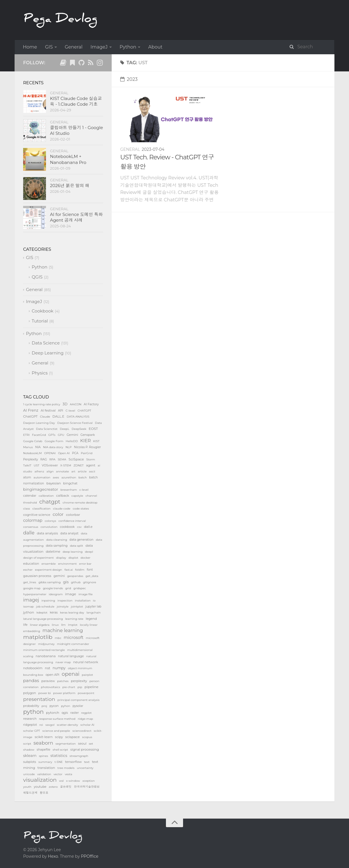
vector (58, 774)
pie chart (69, 687)
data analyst (69, 533)
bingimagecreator (41, 489)
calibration (46, 496)
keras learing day (72, 613)
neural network (86, 662)
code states (81, 509)
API (61, 411)
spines (43, 756)
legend (91, 619)
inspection (65, 601)
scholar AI (88, 725)
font (90, 570)
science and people (56, 731)
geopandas (75, 576)
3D (65, 404)
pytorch (53, 712)
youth (27, 787)
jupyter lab (93, 607)
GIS (49, 47)
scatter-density (67, 725)
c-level (84, 490)
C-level (71, 411)
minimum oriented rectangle (44, 650)
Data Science (46, 343)
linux (55, 625)
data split (77, 546)
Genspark (88, 435)
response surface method (57, 719)
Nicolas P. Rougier (88, 447)
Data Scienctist (47, 429)
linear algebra (40, 625)
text (87, 762)
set (91, 744)
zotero (53, 787)
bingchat (70, 483)
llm (63, 625)
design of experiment (38, 558)
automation (42, 477)
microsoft (74, 638)
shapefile (44, 750)
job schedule (45, 607)
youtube (40, 787)
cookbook (67, 527)
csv (79, 527)
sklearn (30, 755)
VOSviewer (50, 465)
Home (30, 47)
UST (37, 465)
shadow (29, 750)
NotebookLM (32, 453)
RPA (52, 459)
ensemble (49, 564)
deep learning (73, 552)
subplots (30, 762)
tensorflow (73, 762)
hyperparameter (35, 594)
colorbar (73, 515)
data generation (81, 540)
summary (45, 762)
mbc (58, 638)
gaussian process (37, 576)
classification (41, 509)
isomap (28, 607)
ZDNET (78, 465)
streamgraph (79, 756)
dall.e (88, 527)
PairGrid (87, 453)
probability (31, 706)
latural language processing (43, 619)
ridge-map (85, 719)
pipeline (92, 687)
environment (67, 564)
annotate (62, 471)
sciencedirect (82, 731)
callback (63, 496)
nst (48, 668)
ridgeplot (30, 725)
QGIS (37, 277)
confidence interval (72, 521)
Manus (28, 447)
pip (80, 687)
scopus (87, 737)
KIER (86, 441)
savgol (50, 725)
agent (91, 465)
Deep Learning (48, 353)
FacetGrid (39, 435)
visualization (40, 780)
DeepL (65, 429)
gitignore (90, 582)
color (58, 514)
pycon (54, 706)
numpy (59, 668)
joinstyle (63, 607)
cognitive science (37, 515)
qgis (65, 713)
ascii (92, 471)
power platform (64, 693)
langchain (94, 613)
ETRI (26, 435)
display (61, 558)
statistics (59, 755)
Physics (40, 373)
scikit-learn (44, 737)
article (82, 471)
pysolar (78, 706)
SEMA (62, 459)
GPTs (52, 435)
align (50, 471)
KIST (96, 441)
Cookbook (43, 311)
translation (46, 768)
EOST (93, 429)
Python (128, 47)
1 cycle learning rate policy (42, 404)
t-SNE (59, 762)
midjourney (46, 644)
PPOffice (90, 856)
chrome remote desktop (80, 503)
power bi (45, 693)
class (27, 509)
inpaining (48, 601)
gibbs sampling (50, 582)
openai (71, 674)
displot (73, 558)
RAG (44, 459)
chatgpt (50, 502)
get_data (92, 576)
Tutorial (40, 321)
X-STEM (66, 465)
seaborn (43, 743)
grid (68, 588)
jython (29, 612)
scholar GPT (32, 731)
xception (88, 781)
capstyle (77, 496)
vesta (69, 774)
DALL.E (59, 416)
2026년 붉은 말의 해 (70, 186)
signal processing (85, 749)
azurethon (69, 477)
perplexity (79, 681)
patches (63, 681)
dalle (29, 533)
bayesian (54, 483)
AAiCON (76, 404)
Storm (91, 459)
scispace (73, 737)
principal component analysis (78, 700)
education (31, 564)
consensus (31, 527)
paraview (48, 681)
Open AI (64, 453)
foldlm (80, 570)
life (25, 625)
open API (53, 675)
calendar (30, 496)
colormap (33, 520)
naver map (63, 662)
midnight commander (73, 644)
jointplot (77, 607)
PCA (75, 453)
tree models (66, 768)
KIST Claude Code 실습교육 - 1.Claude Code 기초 (76, 101)
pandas (31, 680)
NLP (68, 447)
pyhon (66, 706)
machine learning (63, 631)
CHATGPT (84, 411)
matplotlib (38, 637)
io (94, 601)
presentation (39, 699)
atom (27, 477)
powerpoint (86, 693)
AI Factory (91, 404)
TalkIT (27, 465)
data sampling (57, 546)
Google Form (54, 441)
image (71, 594)
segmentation (66, 744)
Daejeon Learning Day (39, 423)
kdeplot (42, 613)
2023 (129, 79)
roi (41, 725)
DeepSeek (79, 429)
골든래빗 (66, 787)
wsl (61, 781)
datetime (53, 552)
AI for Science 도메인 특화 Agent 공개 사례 (76, 217)
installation (83, 601)
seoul (82, 743)
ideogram (56, 594)
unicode (29, 774)
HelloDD (72, 441)
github (76, 582)
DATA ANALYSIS (78, 417)
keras (54, 613)
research (30, 719)
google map (32, 588)
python (33, 712)
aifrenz (39, 471)
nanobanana (46, 656)
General (74, 47)
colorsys (51, 521)
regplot (86, 713)
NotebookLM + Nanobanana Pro (68, 159)
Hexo (53, 856)
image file (86, 594)
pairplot (87, 675)
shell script (60, 750)
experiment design (49, 570)
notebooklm (33, 668)
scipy (59, 737)
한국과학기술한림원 (87, 787)
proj (44, 706)
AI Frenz (31, 410)
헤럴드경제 (30, 793)
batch (83, 477)
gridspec (80, 588)
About (155, 47)
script (27, 744)
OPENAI (50, 453)
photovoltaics (50, 687)
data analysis (47, 533)
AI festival (48, 410)
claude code (62, 509)
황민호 (44, 793)
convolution (49, 527)
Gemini (72, 435)
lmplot (73, 625)
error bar (85, 564)
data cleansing (57, 540)
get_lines (30, 582)
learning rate (74, 619)
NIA (38, 447)
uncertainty (85, 768)
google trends (53, 588)
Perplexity (31, 459)
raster (75, 713)
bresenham (69, 490)
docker (85, 558)
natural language (71, 656)
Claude (45, 417)
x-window (73, 781)
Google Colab (33, 441)
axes (56, 477)
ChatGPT (30, 416)
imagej (31, 600)
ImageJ (99, 47)
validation (44, 774)
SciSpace (76, 459)
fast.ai (69, 570)
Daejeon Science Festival (75, 423)
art (73, 471)
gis (66, 582)
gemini (59, 576)
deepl (89, 552)
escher (28, 570)
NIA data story (53, 447)
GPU (61, 435)
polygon (30, 693)
